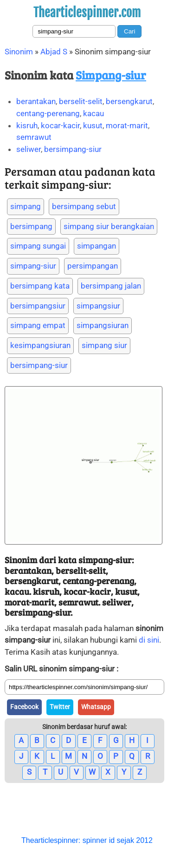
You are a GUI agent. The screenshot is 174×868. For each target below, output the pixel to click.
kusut (93, 125)
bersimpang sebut (84, 206)
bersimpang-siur (73, 149)
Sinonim (19, 52)
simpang (26, 206)
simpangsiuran (103, 325)
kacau (93, 113)
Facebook (24, 707)
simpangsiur (98, 306)
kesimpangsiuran (40, 345)
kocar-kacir (60, 125)
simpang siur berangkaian (109, 226)
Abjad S (54, 52)
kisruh (27, 125)
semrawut (34, 137)
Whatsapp (96, 707)
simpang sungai (38, 246)
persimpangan (93, 266)
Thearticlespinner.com (87, 13)
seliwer (29, 149)
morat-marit (127, 125)
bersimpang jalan (111, 286)
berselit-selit (81, 101)
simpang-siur (33, 266)
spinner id (99, 840)
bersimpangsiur (38, 306)
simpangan (97, 246)
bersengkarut (129, 101)
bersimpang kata (40, 286)
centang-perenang (48, 113)
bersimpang (31, 226)
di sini (149, 640)
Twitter (60, 707)
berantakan (36, 101)
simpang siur (104, 345)
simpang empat (38, 325)
